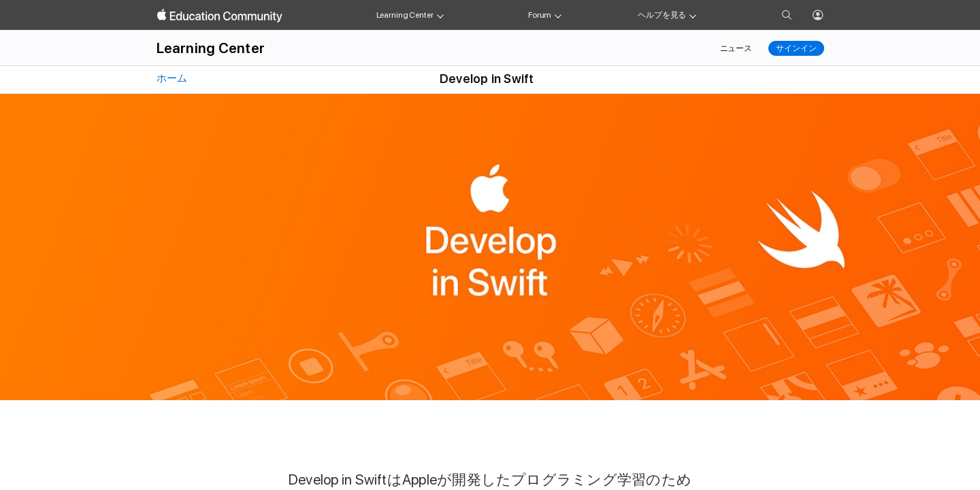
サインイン (796, 48)
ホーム (171, 78)
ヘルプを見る (662, 15)
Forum (540, 15)
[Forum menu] (558, 15)
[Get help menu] (693, 15)
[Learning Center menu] (440, 15)
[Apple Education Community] (220, 16)
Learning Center (405, 15)
